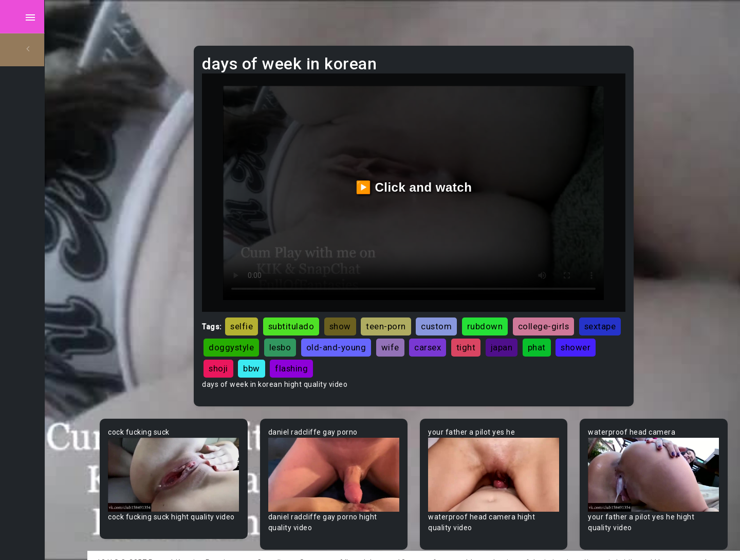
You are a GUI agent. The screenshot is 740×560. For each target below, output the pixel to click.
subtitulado (330, 308)
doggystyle (318, 329)
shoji (336, 350)
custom (476, 308)
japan (588, 329)
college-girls (583, 308)
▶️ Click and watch (437, 178)
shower (296, 350)
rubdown (524, 308)
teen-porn (425, 308)
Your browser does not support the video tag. (214, 453)
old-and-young (422, 329)
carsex (514, 329)
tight (552, 329)
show (379, 308)
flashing (409, 350)
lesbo (366, 329)
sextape (264, 329)
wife (476, 329)
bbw (369, 350)
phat (257, 350)
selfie (281, 308)
